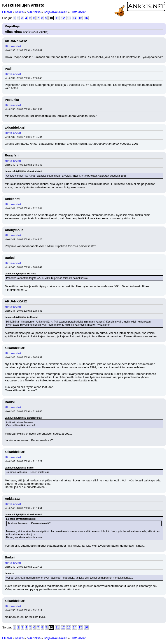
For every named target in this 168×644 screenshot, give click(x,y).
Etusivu (7, 12)
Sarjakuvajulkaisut (55, 12)
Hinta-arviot (78, 12)
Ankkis (19, 12)
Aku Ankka (34, 12)
